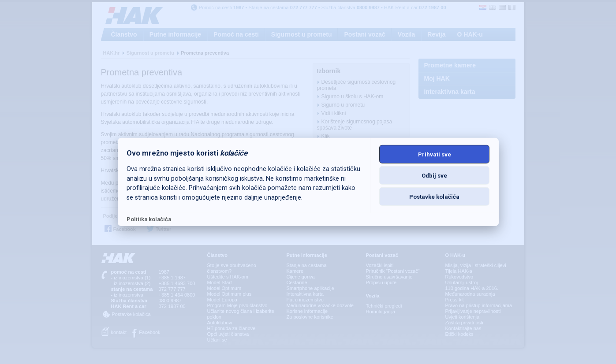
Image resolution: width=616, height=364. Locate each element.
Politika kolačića (149, 219)
